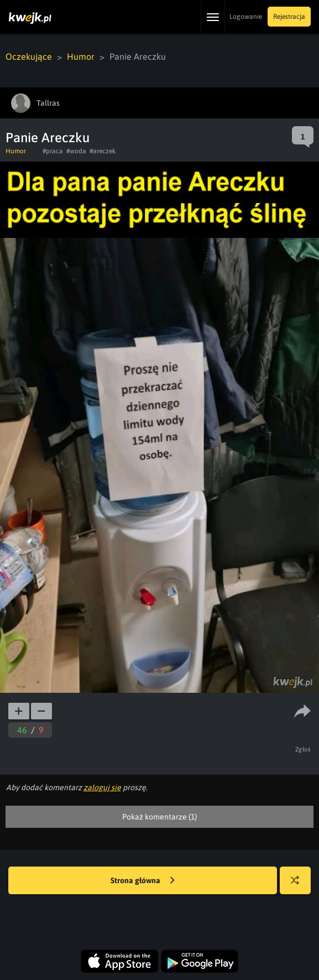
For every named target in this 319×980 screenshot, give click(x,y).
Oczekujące (29, 56)
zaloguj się (102, 787)
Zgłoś (303, 749)
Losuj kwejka (299, 886)
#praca (53, 151)
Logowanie (246, 17)
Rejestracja (289, 17)
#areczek (103, 151)
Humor (81, 56)
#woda (76, 151)
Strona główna (143, 881)
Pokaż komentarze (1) (159, 817)
